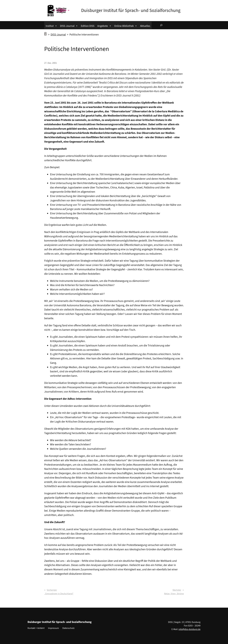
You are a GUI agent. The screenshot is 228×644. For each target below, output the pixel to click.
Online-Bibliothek (126, 26)
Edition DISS (88, 26)
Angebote (104, 26)
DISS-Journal (69, 26)
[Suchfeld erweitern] (161, 25)
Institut (51, 26)
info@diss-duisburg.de (190, 629)
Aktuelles (145, 26)
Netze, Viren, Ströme (174, 594)
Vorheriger (52, 590)
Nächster (177, 590)
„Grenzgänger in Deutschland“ (59, 594)
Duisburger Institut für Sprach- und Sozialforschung (131, 10)
